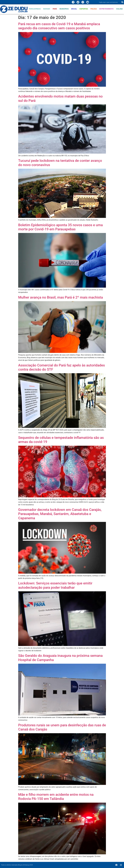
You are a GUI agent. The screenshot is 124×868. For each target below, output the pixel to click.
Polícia (94, 9)
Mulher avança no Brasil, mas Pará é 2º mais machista (61, 297)
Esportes (84, 9)
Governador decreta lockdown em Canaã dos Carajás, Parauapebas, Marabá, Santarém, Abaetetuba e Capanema (60, 514)
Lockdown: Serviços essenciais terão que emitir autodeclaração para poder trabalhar (55, 585)
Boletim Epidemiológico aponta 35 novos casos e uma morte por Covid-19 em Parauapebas (60, 227)
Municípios (64, 9)
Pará (55, 9)
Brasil (74, 9)
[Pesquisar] (122, 2)
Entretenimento (106, 9)
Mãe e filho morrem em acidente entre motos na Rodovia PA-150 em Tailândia (56, 797)
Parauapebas (35, 9)
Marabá (47, 9)
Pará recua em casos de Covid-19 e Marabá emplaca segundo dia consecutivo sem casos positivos (59, 26)
